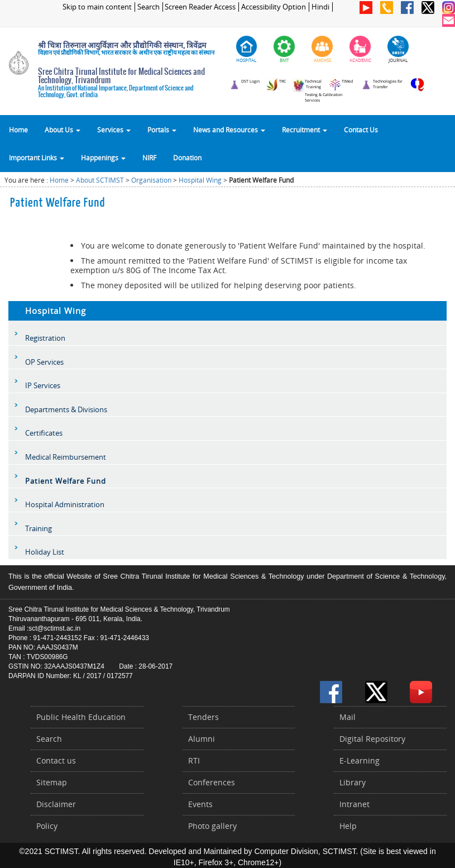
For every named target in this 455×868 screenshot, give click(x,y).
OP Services (44, 362)
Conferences (212, 782)
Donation (187, 158)
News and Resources (229, 130)
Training (39, 528)
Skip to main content (97, 7)
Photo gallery (212, 826)
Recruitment (305, 130)
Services (114, 130)
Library (353, 782)
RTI (194, 760)
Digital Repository (372, 739)
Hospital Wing (200, 180)
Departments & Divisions (66, 409)
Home (18, 130)
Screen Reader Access (200, 7)
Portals (162, 130)
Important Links (37, 158)
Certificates (44, 433)
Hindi (320, 7)
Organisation (151, 180)
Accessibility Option (274, 7)
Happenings (103, 158)
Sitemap (52, 782)
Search (149, 7)
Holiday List (45, 552)
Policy (47, 826)
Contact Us (361, 130)
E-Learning (360, 760)
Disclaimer (56, 804)
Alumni (202, 739)
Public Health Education (81, 717)
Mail (348, 717)
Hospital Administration (65, 504)
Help (348, 826)
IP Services (43, 385)
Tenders (203, 717)
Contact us (56, 760)
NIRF (149, 158)
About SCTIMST (100, 180)
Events (200, 804)
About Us (63, 130)
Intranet (355, 804)
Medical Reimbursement (66, 457)
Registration (45, 338)
